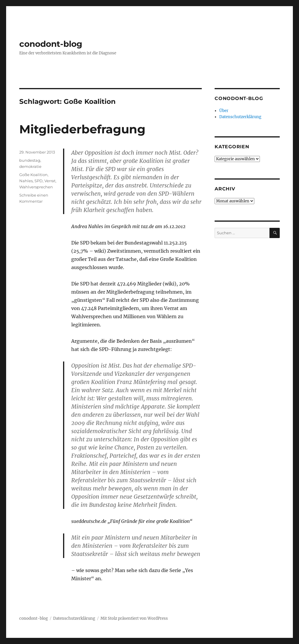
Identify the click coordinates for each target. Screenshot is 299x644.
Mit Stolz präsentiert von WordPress (134, 618)
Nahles (26, 181)
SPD (39, 181)
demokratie (30, 166)
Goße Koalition (33, 175)
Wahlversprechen (36, 187)
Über (224, 111)
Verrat (50, 181)
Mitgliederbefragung (82, 129)
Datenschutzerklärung (240, 117)
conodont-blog (51, 44)
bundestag (30, 160)
